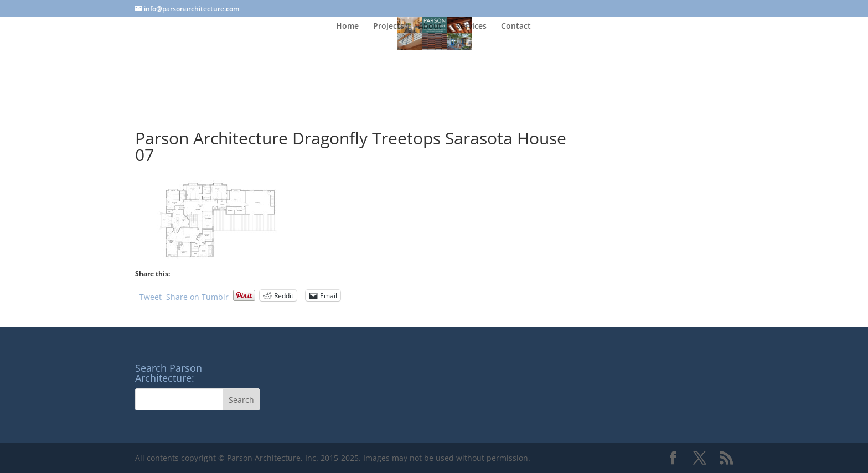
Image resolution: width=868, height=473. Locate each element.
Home (347, 27)
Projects (389, 27)
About (430, 27)
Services (471, 27)
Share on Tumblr (197, 296)
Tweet (151, 296)
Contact (516, 27)
